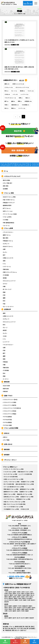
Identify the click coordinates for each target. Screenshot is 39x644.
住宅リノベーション (8, 211)
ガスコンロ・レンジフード (22, 87)
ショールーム (6, 226)
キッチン (31, 91)
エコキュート (9, 87)
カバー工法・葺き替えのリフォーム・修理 (14, 487)
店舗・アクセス (7, 396)
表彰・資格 (6, 186)
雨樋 (13, 108)
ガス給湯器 (25, 105)
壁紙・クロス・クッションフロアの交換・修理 (14, 504)
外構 (6, 105)
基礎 (13, 101)
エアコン (5, 284)
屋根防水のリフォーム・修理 (11, 492)
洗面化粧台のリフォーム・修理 (25, 472)
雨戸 (4, 255)
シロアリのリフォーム (9, 499)
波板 (4, 261)
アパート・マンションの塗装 (10, 214)
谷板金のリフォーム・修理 (27, 497)
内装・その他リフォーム (9, 200)
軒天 (6, 91)
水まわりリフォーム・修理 (9, 197)
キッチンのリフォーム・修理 (10, 474)
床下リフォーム (7, 208)
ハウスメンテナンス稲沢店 (10, 405)
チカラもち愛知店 (7, 417)
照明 (20, 101)
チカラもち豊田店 (7, 422)
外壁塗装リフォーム (8, 241)
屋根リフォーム (7, 235)
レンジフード (24, 94)
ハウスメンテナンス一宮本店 (10, 400)
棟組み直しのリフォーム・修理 (25, 494)
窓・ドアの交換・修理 (9, 484)
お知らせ (5, 433)
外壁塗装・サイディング (9, 203)
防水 (6, 108)
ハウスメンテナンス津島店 (10, 414)
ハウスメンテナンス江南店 (10, 402)
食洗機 (5, 278)
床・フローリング (7, 289)
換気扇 (22, 91)
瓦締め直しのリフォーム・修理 (11, 497)
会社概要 (5, 189)
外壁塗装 (28, 101)
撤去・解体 (6, 238)
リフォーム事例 (7, 228)
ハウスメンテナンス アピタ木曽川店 (12, 408)
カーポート (22, 108)
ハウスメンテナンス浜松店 (10, 411)
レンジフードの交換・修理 (25, 474)
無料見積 (5, 449)
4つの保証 (6, 220)
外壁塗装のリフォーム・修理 (23, 499)
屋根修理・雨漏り (7, 205)
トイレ (15, 94)
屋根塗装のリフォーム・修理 (27, 489)
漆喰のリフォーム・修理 (9, 494)
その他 (7, 94)
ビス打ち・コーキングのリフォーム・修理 (14, 469)
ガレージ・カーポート (8, 307)
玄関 (21, 98)
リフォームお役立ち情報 (10, 428)
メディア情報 (6, 440)
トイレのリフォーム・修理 (10, 472)
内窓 (4, 295)
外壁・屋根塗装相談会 (9, 223)
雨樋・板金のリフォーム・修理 (11, 489)
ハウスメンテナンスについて (11, 176)
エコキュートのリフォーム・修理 (11, 482)
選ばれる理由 (6, 180)
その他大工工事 (25, 509)
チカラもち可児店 (7, 420)
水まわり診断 (6, 386)
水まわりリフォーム (8, 246)
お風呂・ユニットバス (18, 84)
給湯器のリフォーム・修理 (27, 482)
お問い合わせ (7, 444)
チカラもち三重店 (7, 425)
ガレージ (14, 91)
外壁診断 (5, 391)
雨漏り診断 (6, 389)
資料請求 (5, 455)
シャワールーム (7, 267)
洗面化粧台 (15, 105)
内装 (28, 98)
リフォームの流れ (7, 217)
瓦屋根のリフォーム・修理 (26, 492)
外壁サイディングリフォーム (10, 272)
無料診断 (5, 382)
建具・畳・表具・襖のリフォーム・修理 (25, 484)
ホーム (5, 171)
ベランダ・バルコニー (10, 98)
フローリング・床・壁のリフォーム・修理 (13, 507)
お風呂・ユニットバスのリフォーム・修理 (13, 479)
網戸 (6, 101)
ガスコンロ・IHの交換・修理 (11, 477)
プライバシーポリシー (9, 460)
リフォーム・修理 (8, 193)
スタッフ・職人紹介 (8, 183)
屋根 (7, 84)
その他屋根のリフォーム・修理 (11, 509)
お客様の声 (6, 309)
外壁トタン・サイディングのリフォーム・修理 (14, 502)
